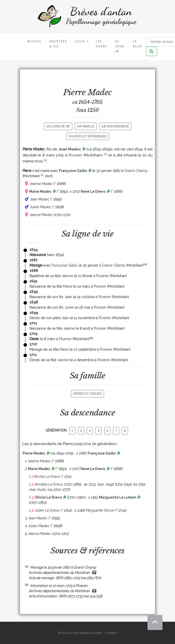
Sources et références (88, 136)
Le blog (138, 44)
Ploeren (75, 155)
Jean (68, 297)
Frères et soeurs (87, 394)
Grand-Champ (136, 171)
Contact (111, 633)
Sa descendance (115, 126)
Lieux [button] (80, 41)
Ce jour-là (120, 46)
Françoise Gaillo (73, 171)
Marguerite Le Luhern (117, 497)
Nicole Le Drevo (47, 477)
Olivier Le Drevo (48, 497)
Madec (100, 92)
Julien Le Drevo (47, 510)
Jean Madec (70, 149)
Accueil (35, 41)
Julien (69, 307)
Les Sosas (101, 44)
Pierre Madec (34, 453)
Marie (68, 286)
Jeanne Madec (41, 184)
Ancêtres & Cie (58, 44)
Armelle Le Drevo (49, 484)
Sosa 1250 (87, 110)
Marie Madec (40, 191)
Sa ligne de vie (58, 126)
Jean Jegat (105, 484)
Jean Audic (38, 490)
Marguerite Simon (100, 510)
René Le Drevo (93, 191)
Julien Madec (40, 207)
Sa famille (86, 126)
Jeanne (67, 276)
